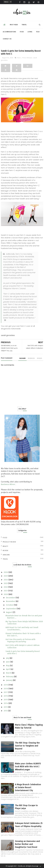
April (8, 669)
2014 (6, 703)
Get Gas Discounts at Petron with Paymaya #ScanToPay (20, 640)
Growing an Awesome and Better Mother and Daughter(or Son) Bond (27, 844)
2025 (6, 576)
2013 (6, 707)
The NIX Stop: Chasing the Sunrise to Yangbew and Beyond (27, 746)
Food (22, 32)
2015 (6, 700)
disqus (39, 358)
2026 (6, 572)
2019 (6, 685)
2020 (6, 594)
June (8, 662)
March (9, 673)
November (11, 601)
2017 (6, 692)
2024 (6, 580)
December (11, 598)
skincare (6, 555)
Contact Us (7, 39)
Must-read (14, 25)
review (5, 550)
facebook (31, 358)
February (10, 677)
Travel (24, 25)
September (11, 609)
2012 (6, 711)
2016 (6, 696)
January (9, 680)
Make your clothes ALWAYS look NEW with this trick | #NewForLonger (28, 767)
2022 (6, 587)
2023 (6, 583)
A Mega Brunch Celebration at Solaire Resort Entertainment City (28, 787)
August (9, 612)
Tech (38, 32)
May (8, 666)
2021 (6, 591)
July (8, 658)
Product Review (9, 542)
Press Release (27, 58)
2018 (6, 689)
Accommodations (9, 32)
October (10, 605)
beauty (5, 546)
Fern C (19, 58)
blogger (22, 358)
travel (5, 559)
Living (30, 32)
